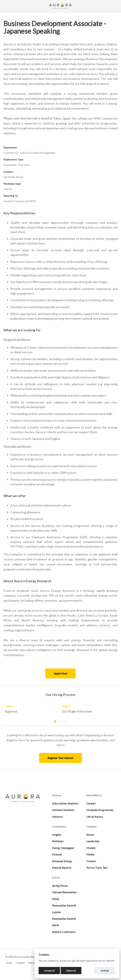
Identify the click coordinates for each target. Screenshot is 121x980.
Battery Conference (64, 932)
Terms (9, 963)
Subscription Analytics (65, 803)
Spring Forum (60, 886)
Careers (91, 803)
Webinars (58, 841)
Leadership (93, 841)
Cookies (20, 963)
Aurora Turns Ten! (97, 868)
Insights (57, 835)
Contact (91, 861)
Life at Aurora (94, 817)
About (90, 835)
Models (91, 848)
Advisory (57, 817)
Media (90, 854)
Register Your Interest (60, 758)
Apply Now (60, 673)
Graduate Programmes (100, 810)
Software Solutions (63, 810)
